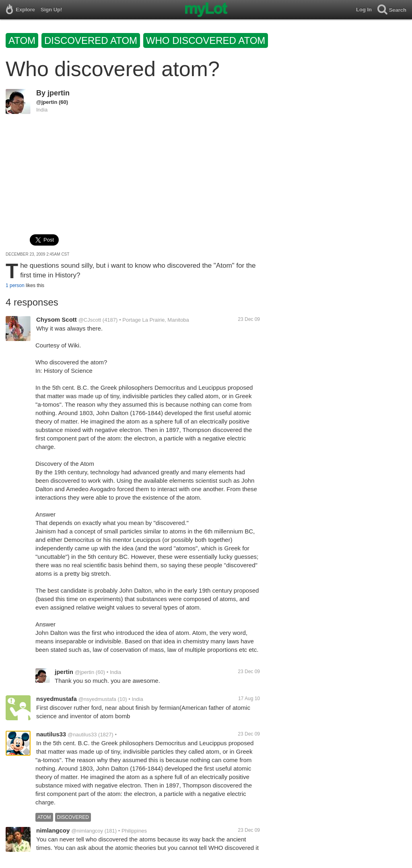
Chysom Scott (57, 319)
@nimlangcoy (87, 831)
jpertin (59, 93)
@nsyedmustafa (97, 699)
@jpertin (47, 102)
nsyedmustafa (57, 699)
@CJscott (90, 320)
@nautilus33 (82, 735)
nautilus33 (51, 734)
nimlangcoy (53, 830)
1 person (15, 285)
